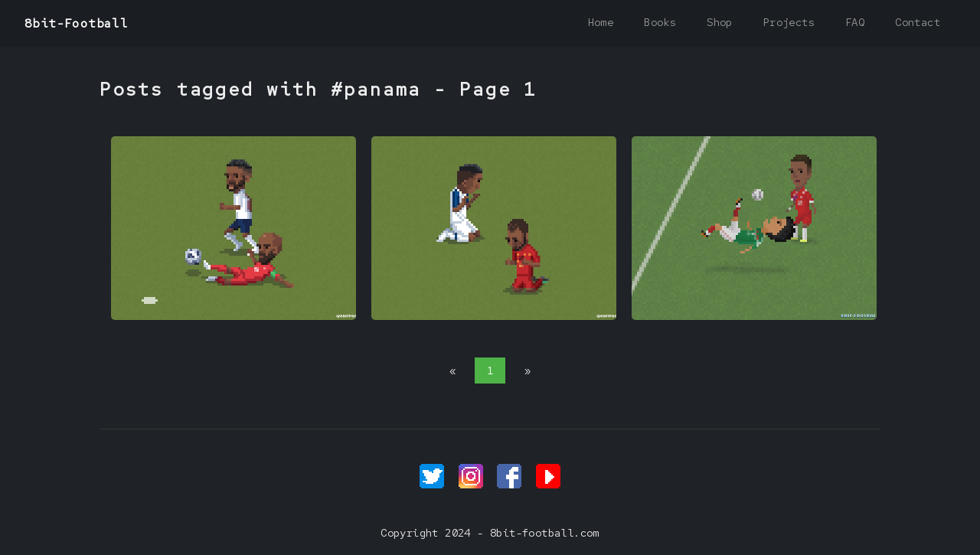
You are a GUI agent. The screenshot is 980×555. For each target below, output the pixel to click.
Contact (918, 22)
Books (660, 22)
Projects (789, 22)
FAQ (855, 22)
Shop (720, 22)
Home (601, 22)
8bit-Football (76, 23)
